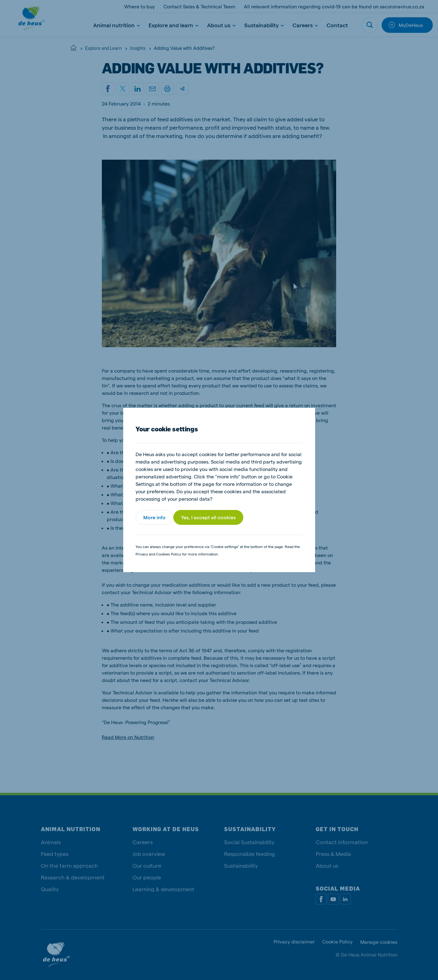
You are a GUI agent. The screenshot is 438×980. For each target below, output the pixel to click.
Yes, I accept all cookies (208, 517)
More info (154, 517)
